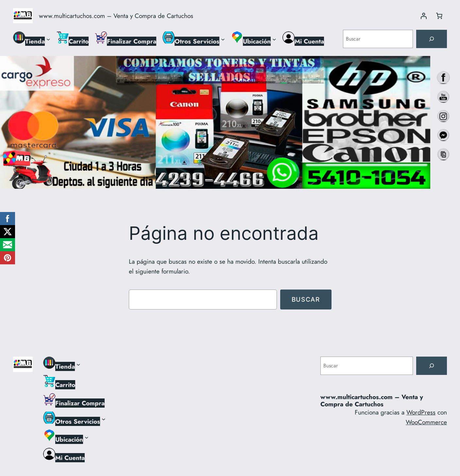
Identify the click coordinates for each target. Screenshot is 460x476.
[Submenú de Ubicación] (274, 39)
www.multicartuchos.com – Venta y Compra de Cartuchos (116, 16)
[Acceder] (423, 16)
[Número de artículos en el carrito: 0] (439, 16)
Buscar (306, 299)
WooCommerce (426, 422)
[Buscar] (432, 39)
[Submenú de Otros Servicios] (223, 39)
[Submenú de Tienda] (48, 39)
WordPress (421, 412)
